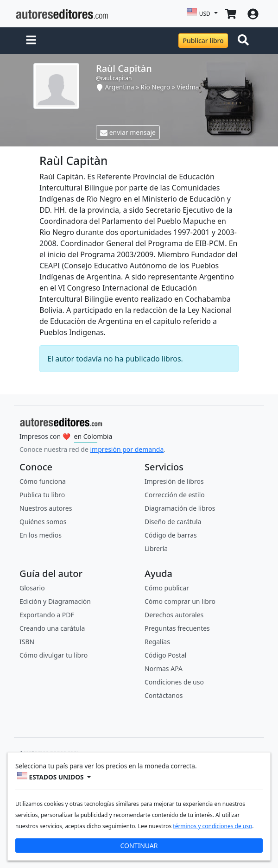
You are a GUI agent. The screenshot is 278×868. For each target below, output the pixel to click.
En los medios (41, 535)
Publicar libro (203, 41)
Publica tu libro (42, 495)
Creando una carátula (52, 628)
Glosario (32, 588)
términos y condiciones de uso (212, 826)
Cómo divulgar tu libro (54, 655)
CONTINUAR (139, 846)
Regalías (157, 642)
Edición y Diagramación (55, 601)
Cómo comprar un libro (180, 601)
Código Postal (165, 655)
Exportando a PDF (47, 615)
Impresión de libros (174, 481)
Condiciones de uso (174, 682)
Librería (156, 548)
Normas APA (164, 668)
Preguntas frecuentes (177, 628)
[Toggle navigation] (245, 41)
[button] (31, 41)
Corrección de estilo (175, 495)
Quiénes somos (43, 522)
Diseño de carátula (173, 522)
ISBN (27, 642)
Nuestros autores (46, 508)
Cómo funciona (43, 481)
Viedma (188, 87)
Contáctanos (164, 695)
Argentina (120, 87)
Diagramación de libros (180, 508)
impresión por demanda (127, 449)
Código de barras (171, 535)
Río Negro (156, 87)
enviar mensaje (128, 132)
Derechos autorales (174, 615)
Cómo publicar (167, 588)
